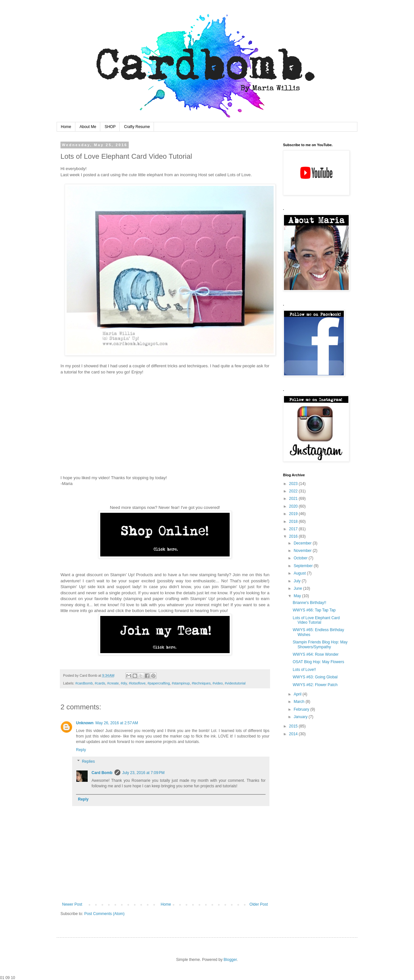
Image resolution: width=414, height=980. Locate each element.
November (303, 551)
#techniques (201, 683)
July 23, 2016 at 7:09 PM (143, 773)
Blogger (230, 960)
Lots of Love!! (304, 670)
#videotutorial (235, 683)
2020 (294, 506)
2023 (294, 484)
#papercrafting (159, 683)
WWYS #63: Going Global (315, 677)
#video (218, 683)
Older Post (259, 904)
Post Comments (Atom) (104, 914)
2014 (294, 734)
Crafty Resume (137, 127)
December (303, 543)
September (304, 566)
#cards (100, 683)
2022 (294, 491)
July (298, 581)
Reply (81, 750)
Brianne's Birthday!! (310, 603)
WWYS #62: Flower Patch (315, 685)
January (301, 717)
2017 (294, 529)
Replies (88, 761)
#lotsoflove (137, 683)
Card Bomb (102, 773)
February (302, 709)
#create (113, 683)
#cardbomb (84, 683)
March (300, 702)
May (298, 596)
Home (66, 127)
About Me (88, 127)
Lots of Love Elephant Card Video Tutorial (316, 620)
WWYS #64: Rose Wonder (316, 654)
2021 (294, 499)
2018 (294, 522)
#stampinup (181, 683)
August (300, 573)
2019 (294, 514)
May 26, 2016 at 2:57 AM (117, 723)
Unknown (85, 723)
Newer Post (72, 904)
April (298, 694)
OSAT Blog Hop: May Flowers (318, 662)
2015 (294, 726)
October (301, 558)
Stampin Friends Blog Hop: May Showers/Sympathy (320, 644)
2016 (294, 536)
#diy (124, 683)
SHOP (110, 127)
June (298, 588)
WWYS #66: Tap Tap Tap (314, 610)
